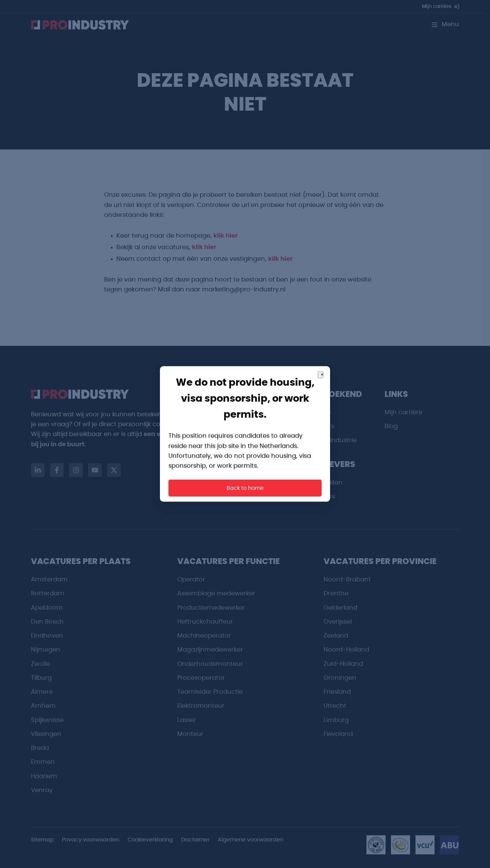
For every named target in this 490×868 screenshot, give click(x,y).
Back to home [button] (245, 488)
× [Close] (322, 375)
